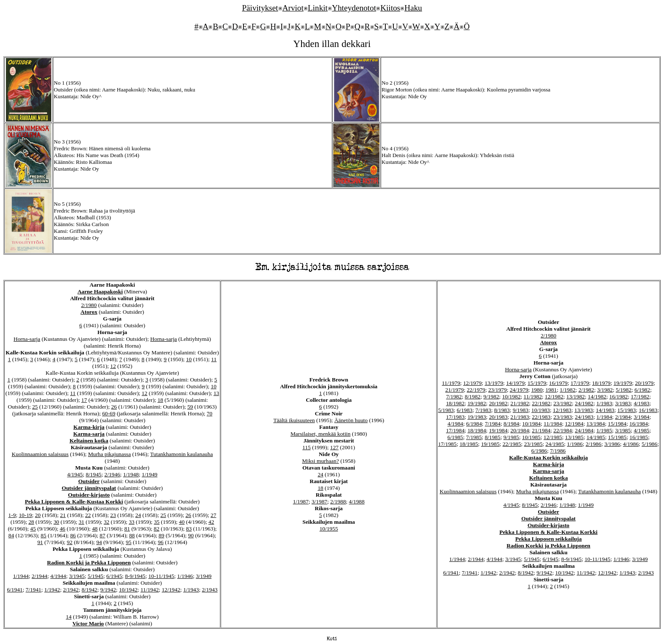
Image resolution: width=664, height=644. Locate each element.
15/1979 (537, 383)
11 (214, 359)
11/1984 (553, 424)
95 (129, 542)
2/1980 (89, 305)
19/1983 (477, 417)
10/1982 (512, 397)
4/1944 (58, 576)
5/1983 (446, 410)
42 (211, 522)
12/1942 (171, 590)
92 (70, 542)
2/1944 (40, 576)
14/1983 (605, 410)
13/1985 (574, 437)
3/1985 (623, 430)
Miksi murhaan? (320, 461)
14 (69, 617)
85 (43, 535)
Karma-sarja (89, 434)
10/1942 (128, 590)
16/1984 (639, 424)
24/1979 (519, 390)
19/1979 (623, 383)
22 (88, 515)
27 (213, 515)
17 (84, 400)
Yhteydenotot (354, 8)
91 (40, 542)
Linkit (318, 8)
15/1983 (627, 410)
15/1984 (617, 424)
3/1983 (623, 403)
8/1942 (90, 590)
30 (56, 522)
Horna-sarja (27, 339)
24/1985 (555, 444)
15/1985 (617, 437)
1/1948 (131, 474)
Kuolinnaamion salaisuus (40, 454)
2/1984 (623, 417)
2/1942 (71, 590)
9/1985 (511, 437)
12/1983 (562, 410)
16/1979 (559, 383)
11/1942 (150, 590)
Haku (413, 8)
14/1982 (597, 397)
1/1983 (604, 403)
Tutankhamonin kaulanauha (182, 454)
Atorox (89, 312)
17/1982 (640, 397)
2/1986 (593, 444)
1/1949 (150, 474)
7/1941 (34, 590)
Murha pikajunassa (109, 454)
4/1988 (357, 502)
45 (33, 529)
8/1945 (93, 474)
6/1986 (539, 451)
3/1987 (320, 502)
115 (307, 447)
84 (11, 535)
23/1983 (563, 417)
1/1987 (301, 502)
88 (132, 535)
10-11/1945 (161, 576)
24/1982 (584, 403)
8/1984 (511, 424)
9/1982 (491, 397)
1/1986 (575, 444)
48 (95, 529)
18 (160, 400)
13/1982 (575, 397)
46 (62, 529)
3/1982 (605, 390)
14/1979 (515, 383)
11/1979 (451, 383)
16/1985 (639, 437)
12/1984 (574, 424)
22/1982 (541, 403)
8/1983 (502, 410)
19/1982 (477, 403)
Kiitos (390, 8)
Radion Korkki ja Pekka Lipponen (89, 562)
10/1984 (531, 424)
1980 (537, 390)
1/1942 (52, 590)
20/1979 (645, 383)
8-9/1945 (135, 576)
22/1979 (476, 390)
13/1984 (596, 424)
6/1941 (15, 590)
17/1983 (455, 417)
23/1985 (533, 444)
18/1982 (455, 403)
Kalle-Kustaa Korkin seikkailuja (548, 457)
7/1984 (493, 424)
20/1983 (498, 417)
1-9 (12, 515)
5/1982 (624, 390)
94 (99, 542)
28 (31, 522)
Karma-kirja (89, 427)
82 (156, 529)
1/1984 (604, 417)
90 (191, 535)
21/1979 (454, 390)
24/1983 (584, 417)
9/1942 (108, 590)
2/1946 (112, 474)
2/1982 (586, 390)
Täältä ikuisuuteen (294, 420)
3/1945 (77, 576)
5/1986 (649, 444)
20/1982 (498, 403)
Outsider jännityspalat (89, 488)
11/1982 (533, 397)
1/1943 (191, 590)
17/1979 (580, 383)
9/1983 (521, 410)
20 (38, 515)
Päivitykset (260, 8)
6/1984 (474, 424)
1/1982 (568, 390)
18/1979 (601, 383)
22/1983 (541, 417)
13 (216, 393)
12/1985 (553, 437)
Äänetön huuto (351, 420)
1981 (551, 390)
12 (113, 366)
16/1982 (619, 397)
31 (82, 522)
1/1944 (21, 576)
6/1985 (455, 437)
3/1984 (641, 417)
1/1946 (185, 576)
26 (114, 407)
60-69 (109, 413)
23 (113, 515)
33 (131, 522)
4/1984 (455, 424)
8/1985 (493, 437)
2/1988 (338, 502)
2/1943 (210, 590)
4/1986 (631, 444)
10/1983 (541, 410)
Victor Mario (88, 623)
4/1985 (641, 430)
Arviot (293, 8)
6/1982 (642, 390)
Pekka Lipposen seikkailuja (549, 539)
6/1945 (114, 576)
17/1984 (455, 430)
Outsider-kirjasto (89, 495)
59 (190, 407)
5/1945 (95, 576)
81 (127, 529)
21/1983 (520, 417)
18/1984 (477, 430)
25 (35, 407)
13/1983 (584, 410)
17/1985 (447, 444)
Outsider (89, 481)
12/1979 (473, 383)
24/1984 (584, 430)
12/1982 (554, 397)
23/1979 (498, 390)
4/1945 (75, 474)
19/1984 (498, 430)
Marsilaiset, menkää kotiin (321, 434)
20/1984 (520, 430)
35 (156, 522)
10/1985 (531, 437)
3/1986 (612, 444)
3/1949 (203, 576)
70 (209, 413)
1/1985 (604, 430)
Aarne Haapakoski (100, 292)
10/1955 (329, 529)
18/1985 (469, 444)
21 (63, 515)
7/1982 (454, 397)
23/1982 (563, 403)
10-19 (25, 515)
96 (161, 542)
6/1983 (465, 410)
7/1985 (474, 437)
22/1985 (512, 444)
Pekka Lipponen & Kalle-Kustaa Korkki (74, 502)
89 (162, 535)
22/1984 (563, 430)
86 (73, 535)
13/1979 (494, 383)
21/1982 (520, 403)
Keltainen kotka (89, 441)
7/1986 (558, 451)
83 (189, 529)
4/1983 (641, 403)
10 (189, 359)
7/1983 (483, 410)
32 (107, 522)
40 (182, 522)
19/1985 (490, 444)
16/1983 (648, 410)
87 (102, 535)
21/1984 (541, 430)
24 (138, 515)
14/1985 (596, 437)
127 (335, 447)
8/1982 (472, 397)
